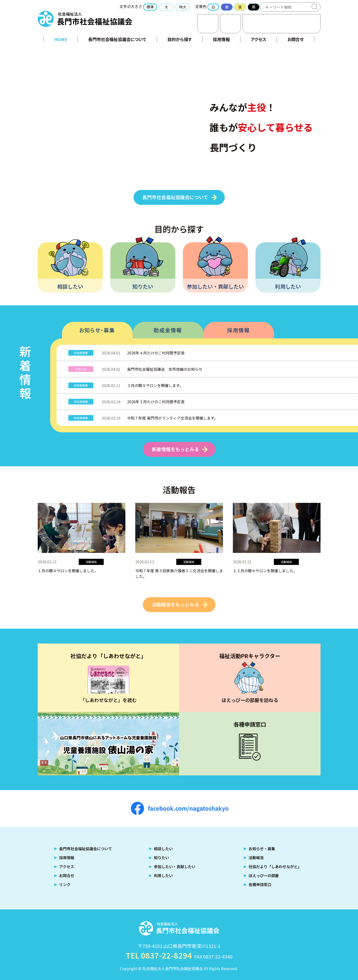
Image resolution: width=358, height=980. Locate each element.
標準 (150, 7)
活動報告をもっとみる (175, 604)
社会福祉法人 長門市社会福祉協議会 (85, 19)
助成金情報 (168, 330)
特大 (183, 7)
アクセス (230, 24)
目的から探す (180, 39)
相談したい (70, 286)
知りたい (143, 286)
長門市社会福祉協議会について (117, 39)
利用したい (288, 286)
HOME (61, 39)
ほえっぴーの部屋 (264, 875)
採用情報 (221, 39)
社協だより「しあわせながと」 (275, 866)
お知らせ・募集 (97, 330)
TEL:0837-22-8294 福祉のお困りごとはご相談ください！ (282, 24)
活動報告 (256, 858)
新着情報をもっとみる (175, 449)
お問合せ (208, 24)
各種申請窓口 (260, 884)
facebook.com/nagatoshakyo (180, 808)
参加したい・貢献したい (215, 286)
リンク (65, 884)
